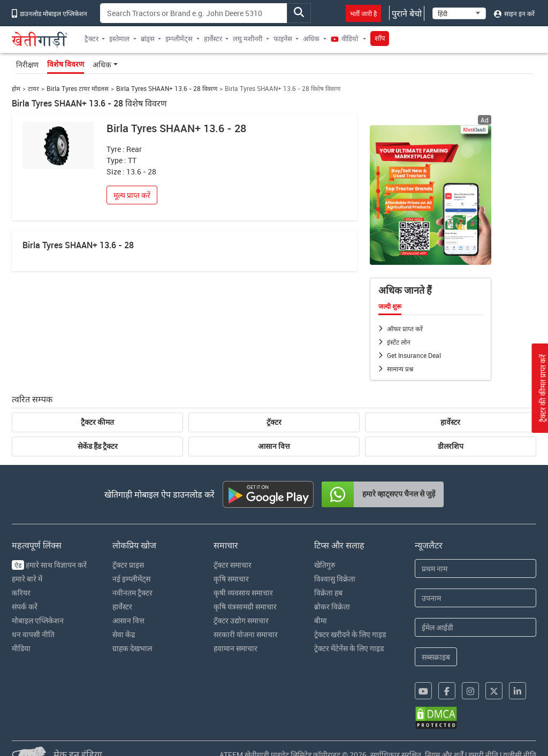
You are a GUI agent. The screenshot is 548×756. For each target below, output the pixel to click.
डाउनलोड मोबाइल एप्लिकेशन (50, 13)
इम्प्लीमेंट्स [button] (179, 39)
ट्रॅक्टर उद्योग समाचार (241, 620)
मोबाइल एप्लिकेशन (38, 620)
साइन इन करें (514, 13)
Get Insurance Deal (414, 355)
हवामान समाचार (235, 648)
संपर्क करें (25, 606)
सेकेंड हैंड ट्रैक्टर (98, 446)
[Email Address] (475, 627)
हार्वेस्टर (450, 422)
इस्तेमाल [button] (119, 39)
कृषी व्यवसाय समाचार (243, 593)
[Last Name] (475, 598)
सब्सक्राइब (436, 657)
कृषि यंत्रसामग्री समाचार (245, 606)
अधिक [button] (311, 39)
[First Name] (475, 568)
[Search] (194, 13)
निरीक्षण (27, 64)
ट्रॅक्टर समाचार (233, 565)
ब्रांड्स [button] (148, 39)
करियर (21, 593)
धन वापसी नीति (33, 634)
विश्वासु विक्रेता (335, 579)
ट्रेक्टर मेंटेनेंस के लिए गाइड (349, 648)
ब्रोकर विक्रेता (332, 606)
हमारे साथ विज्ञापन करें (49, 565)
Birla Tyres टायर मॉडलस (78, 89)
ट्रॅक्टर (274, 422)
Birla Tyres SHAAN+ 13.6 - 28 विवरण (167, 89)
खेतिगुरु (325, 565)
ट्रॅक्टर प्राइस (128, 565)
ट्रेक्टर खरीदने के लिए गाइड (350, 634)
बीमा (321, 620)
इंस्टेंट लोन (399, 342)
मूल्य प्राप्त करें (132, 195)
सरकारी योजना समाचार (246, 634)
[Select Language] (459, 13)
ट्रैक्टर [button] (92, 39)
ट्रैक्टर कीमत (97, 422)
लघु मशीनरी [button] (248, 39)
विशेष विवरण (66, 64)
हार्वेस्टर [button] (213, 39)
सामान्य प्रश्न (400, 369)
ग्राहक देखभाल (132, 648)
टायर (33, 89)
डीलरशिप (451, 446)
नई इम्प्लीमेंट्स (131, 579)
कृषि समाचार (231, 579)
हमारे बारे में (27, 579)
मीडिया (21, 648)
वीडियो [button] (345, 39)
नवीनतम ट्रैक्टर (132, 593)
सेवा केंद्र (124, 634)
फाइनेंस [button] (283, 39)
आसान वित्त (274, 446)
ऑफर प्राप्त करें (405, 329)
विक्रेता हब (328, 593)
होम (16, 89)
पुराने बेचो (407, 13)
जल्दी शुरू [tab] (390, 307)
